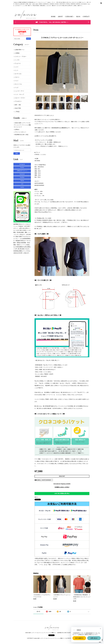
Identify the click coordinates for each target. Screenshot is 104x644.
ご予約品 (17, 112)
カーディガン (18, 74)
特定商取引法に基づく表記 (22, 135)
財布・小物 (18, 105)
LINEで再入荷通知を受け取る (62, 493)
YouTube (22, 177)
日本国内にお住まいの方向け (62, 487)
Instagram (22, 164)
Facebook (22, 174)
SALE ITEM (18, 108)
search (29, 39)
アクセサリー (18, 101)
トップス (17, 60)
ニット (17, 70)
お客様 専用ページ (20, 50)
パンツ (17, 81)
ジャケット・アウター (21, 56)
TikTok (22, 181)
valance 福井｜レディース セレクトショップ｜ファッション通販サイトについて (22, 125)
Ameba (22, 187)
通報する (36, 497)
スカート (17, 77)
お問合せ (17, 129)
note (22, 184)
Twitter (22, 168)
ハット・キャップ (19, 94)
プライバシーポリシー (20, 132)
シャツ (17, 67)
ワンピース (18, 63)
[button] (70, 17)
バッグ (17, 88)
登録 (17, 153)
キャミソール (18, 84)
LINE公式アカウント (22, 171)
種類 (36, 480)
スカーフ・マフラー (20, 98)
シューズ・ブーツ (19, 91)
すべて (38, 612)
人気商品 (17, 53)
